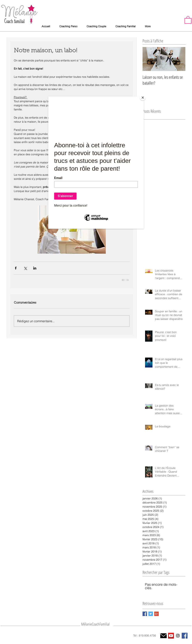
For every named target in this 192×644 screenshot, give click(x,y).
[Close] (143, 98)
